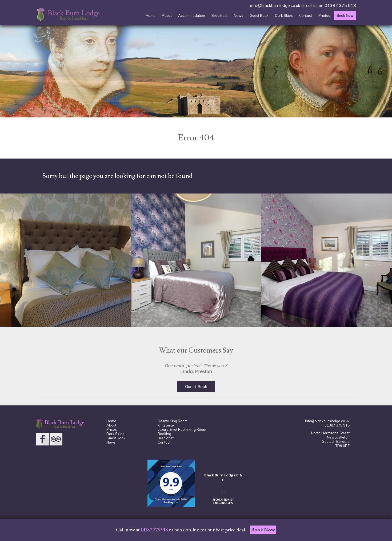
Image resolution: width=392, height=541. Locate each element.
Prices (112, 429)
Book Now (345, 15)
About (167, 15)
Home (151, 15)
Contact (306, 15)
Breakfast (219, 15)
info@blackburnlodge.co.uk (275, 5)
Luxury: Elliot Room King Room (182, 429)
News (239, 15)
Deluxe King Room (173, 421)
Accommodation (192, 15)
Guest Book (259, 15)
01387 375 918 (340, 5)
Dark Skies (284, 15)
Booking (164, 434)
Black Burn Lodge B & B (223, 477)
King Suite (166, 425)
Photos (324, 15)
